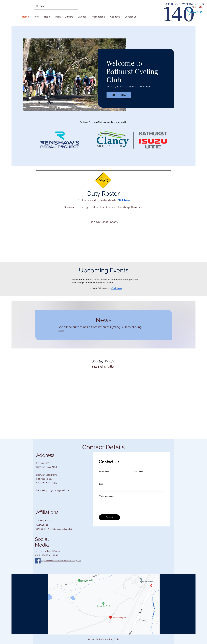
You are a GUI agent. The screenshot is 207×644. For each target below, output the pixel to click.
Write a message (107, 496)
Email (102, 484)
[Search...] (56, 6)
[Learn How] (119, 95)
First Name (104, 472)
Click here (124, 200)
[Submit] (109, 517)
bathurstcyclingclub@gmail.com (53, 490)
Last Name (138, 472)
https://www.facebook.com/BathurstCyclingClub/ (61, 561)
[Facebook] (38, 561)
